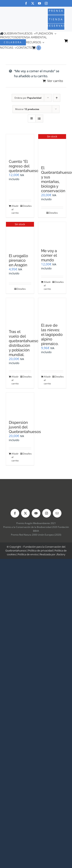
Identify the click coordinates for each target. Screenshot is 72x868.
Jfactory (61, 554)
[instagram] (46, 3)
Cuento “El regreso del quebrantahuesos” (25, 166)
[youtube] (39, 3)
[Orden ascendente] (57, 98)
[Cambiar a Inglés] (43, 48)
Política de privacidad (40, 551)
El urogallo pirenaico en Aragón (18, 260)
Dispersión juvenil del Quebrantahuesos (25, 427)
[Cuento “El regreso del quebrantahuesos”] (20, 145)
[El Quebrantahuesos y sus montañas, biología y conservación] (52, 148)
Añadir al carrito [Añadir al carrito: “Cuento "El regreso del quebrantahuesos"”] (15, 209)
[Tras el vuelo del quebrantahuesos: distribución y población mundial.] (20, 312)
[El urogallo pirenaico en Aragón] (20, 236)
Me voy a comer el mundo (49, 255)
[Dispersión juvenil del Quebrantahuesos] (20, 404)
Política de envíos (28, 554)
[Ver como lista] (39, 119)
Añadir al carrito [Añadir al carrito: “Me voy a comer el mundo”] (47, 285)
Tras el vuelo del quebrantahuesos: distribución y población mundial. (25, 343)
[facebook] (26, 3)
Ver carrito (55, 81)
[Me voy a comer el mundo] (52, 233)
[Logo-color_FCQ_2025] (12, 16)
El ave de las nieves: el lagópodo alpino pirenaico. (52, 335)
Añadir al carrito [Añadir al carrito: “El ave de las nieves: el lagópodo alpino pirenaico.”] (47, 380)
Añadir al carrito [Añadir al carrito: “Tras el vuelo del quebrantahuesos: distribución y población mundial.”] (15, 380)
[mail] (57, 513)
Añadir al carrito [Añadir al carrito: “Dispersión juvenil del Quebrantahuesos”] (15, 457)
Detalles (27, 206)
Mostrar (27, 109)
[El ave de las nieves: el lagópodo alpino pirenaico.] (52, 309)
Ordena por (28, 98)
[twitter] (33, 3)
